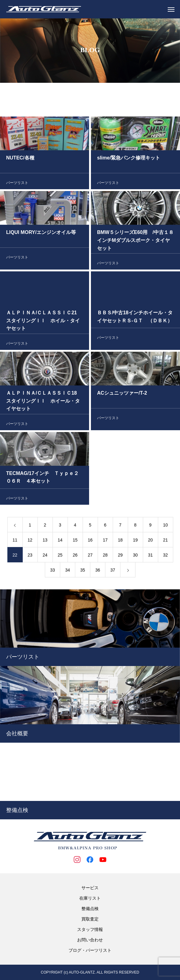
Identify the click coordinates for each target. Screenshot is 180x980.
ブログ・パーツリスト (90, 950)
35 (83, 571)
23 (30, 556)
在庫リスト (90, 898)
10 (166, 526)
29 (120, 556)
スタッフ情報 (90, 929)
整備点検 (90, 909)
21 (166, 541)
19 (135, 541)
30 (135, 556)
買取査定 (90, 919)
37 (113, 571)
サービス (90, 888)
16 (90, 541)
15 (75, 541)
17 (105, 541)
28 (105, 556)
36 (98, 571)
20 (151, 541)
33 (53, 571)
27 (90, 556)
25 (60, 556)
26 (75, 556)
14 (60, 541)
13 (45, 541)
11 (15, 541)
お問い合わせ (90, 940)
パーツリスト (17, 184)
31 (151, 556)
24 (45, 556)
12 (30, 541)
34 (68, 571)
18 (120, 541)
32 (166, 556)
